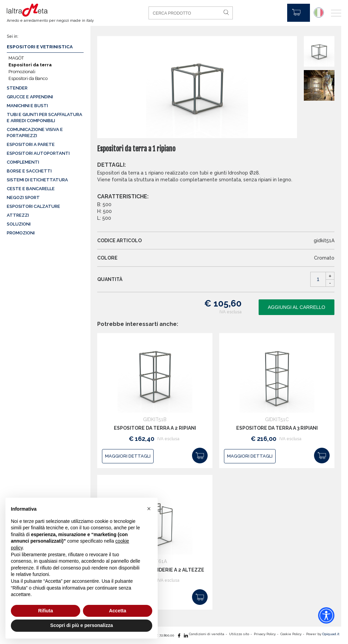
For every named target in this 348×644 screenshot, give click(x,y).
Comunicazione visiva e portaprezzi (35, 133)
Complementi (23, 162)
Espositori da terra (30, 65)
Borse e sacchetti (29, 171)
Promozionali (22, 72)
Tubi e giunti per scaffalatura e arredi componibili (45, 118)
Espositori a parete (31, 144)
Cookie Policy (291, 634)
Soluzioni (19, 224)
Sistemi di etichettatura (37, 180)
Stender (17, 88)
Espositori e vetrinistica (40, 47)
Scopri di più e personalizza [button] (82, 625)
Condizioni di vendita (207, 634)
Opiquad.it (331, 634)
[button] (149, 509)
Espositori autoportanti (38, 153)
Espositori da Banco (28, 78)
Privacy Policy (265, 634)
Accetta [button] (118, 611)
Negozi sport (23, 197)
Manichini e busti (27, 106)
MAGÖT (16, 58)
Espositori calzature (33, 206)
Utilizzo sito (239, 634)
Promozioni (21, 233)
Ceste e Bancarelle (31, 189)
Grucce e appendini (30, 97)
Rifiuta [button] (46, 611)
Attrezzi (18, 215)
